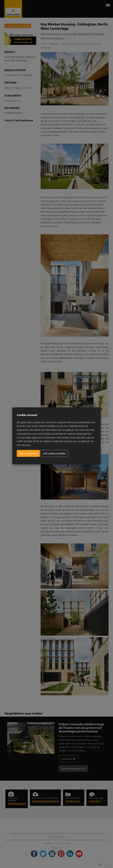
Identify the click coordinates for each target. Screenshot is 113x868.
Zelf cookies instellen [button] (54, 453)
